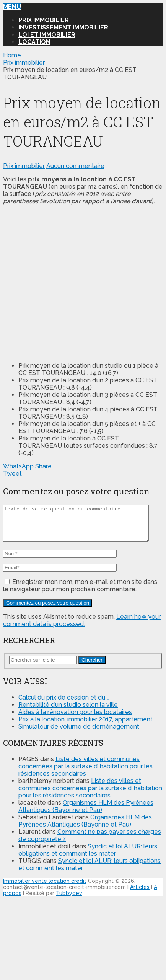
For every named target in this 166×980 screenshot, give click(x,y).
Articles (140, 894)
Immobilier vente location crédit (45, 888)
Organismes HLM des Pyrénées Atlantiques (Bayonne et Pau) (86, 813)
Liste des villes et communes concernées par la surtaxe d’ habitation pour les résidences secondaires (85, 773)
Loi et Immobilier (47, 35)
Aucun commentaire (75, 166)
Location (34, 42)
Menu (12, 7)
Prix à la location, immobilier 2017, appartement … (88, 726)
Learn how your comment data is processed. (82, 627)
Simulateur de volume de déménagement (79, 733)
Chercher (92, 667)
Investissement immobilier (63, 27)
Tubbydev (69, 900)
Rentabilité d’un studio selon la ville (68, 712)
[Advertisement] (72, 283)
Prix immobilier (44, 20)
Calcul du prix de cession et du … (64, 704)
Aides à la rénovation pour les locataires (75, 719)
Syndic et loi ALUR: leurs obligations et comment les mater (88, 857)
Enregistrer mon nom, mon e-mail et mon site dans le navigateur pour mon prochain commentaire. (80, 592)
